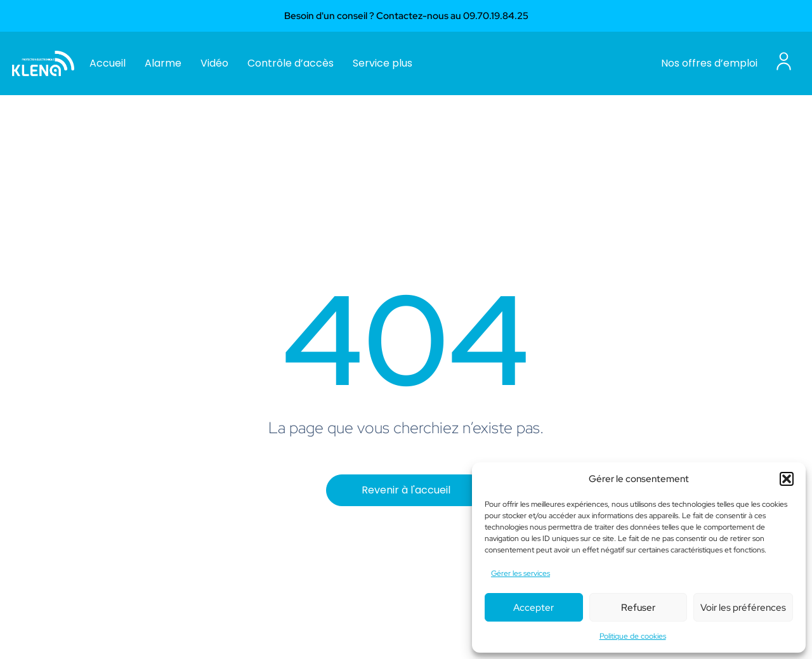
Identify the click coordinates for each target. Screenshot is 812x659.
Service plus (383, 63)
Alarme (163, 63)
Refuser (638, 608)
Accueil (108, 63)
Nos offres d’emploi (709, 63)
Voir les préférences (743, 608)
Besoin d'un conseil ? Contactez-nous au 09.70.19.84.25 (406, 16)
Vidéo (214, 63)
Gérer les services (521, 573)
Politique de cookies (633, 636)
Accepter (534, 608)
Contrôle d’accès (291, 63)
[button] (787, 479)
